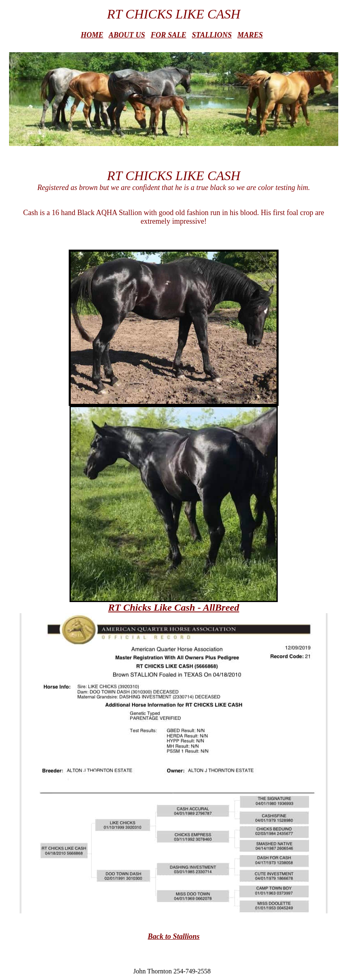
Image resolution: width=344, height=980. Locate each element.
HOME (92, 35)
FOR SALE (169, 35)
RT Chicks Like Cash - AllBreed (174, 607)
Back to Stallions (174, 936)
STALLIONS (212, 35)
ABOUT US (127, 35)
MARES (250, 35)
